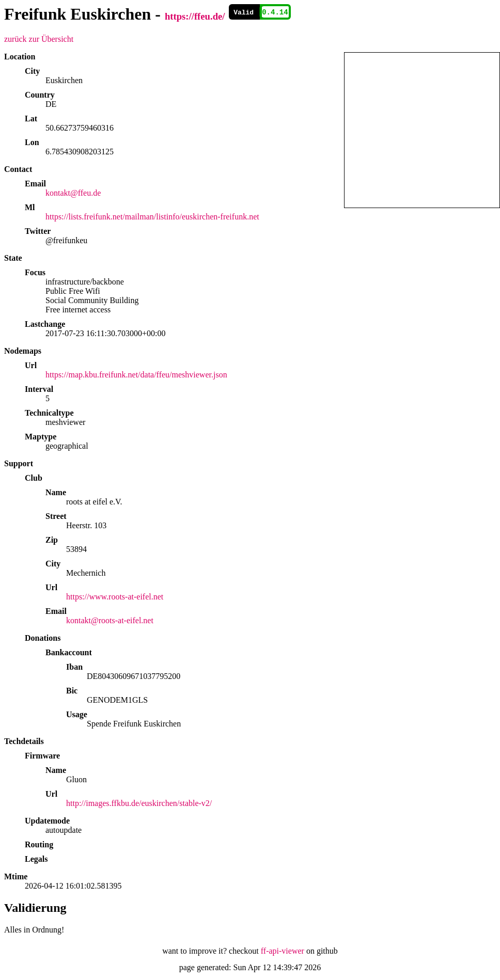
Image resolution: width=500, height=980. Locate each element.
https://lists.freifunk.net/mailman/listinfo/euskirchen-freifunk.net (152, 217)
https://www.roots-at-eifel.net (115, 597)
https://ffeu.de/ (195, 16)
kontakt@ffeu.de (73, 193)
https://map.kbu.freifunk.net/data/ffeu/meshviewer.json (136, 375)
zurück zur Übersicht (39, 39)
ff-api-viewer (283, 951)
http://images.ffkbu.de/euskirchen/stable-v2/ (139, 803)
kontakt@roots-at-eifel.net (110, 620)
